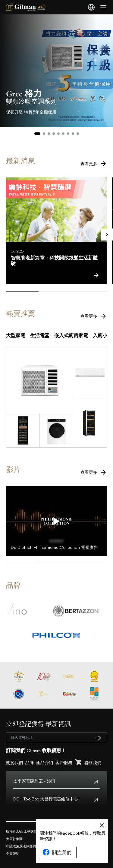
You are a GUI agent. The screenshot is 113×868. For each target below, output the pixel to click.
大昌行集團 (14, 839)
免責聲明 (13, 854)
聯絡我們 (93, 762)
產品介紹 (45, 762)
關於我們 (14, 762)
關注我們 (57, 852)
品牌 (30, 762)
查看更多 (94, 164)
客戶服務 (64, 762)
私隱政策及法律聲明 (21, 846)
